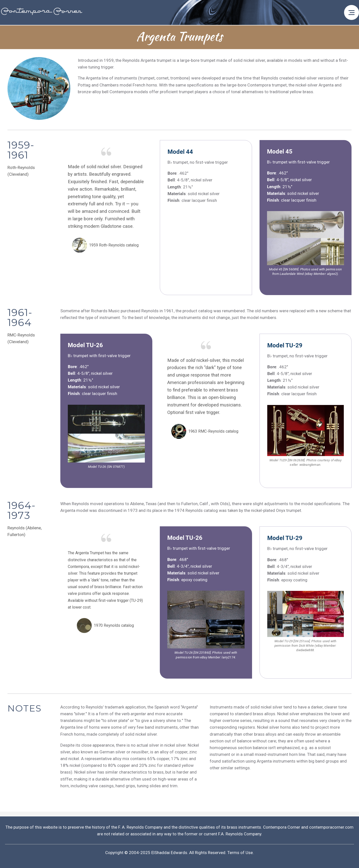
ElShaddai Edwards (169, 853)
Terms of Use (240, 853)
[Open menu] (352, 12)
